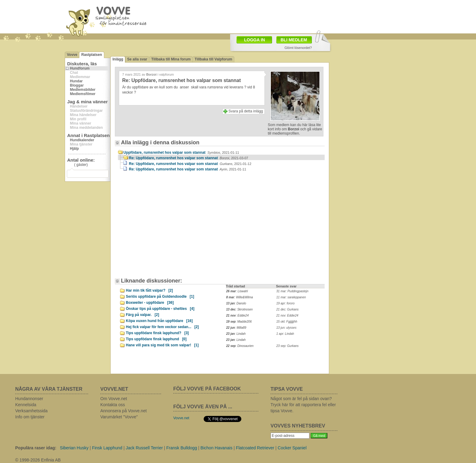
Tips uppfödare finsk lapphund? (157, 333)
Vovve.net (181, 418)
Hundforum (80, 68)
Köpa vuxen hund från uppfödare (159, 321)
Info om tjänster (30, 417)
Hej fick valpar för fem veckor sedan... (162, 327)
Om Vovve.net (114, 399)
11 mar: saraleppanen (291, 297)
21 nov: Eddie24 (287, 316)
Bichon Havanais (217, 448)
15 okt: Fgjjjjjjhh (287, 322)
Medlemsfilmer (83, 94)
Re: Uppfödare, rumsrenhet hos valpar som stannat (188, 158)
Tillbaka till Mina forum (171, 59)
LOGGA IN (255, 40)
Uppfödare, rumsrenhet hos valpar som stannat (181, 153)
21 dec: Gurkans (287, 309)
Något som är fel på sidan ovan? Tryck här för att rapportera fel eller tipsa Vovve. (303, 405)
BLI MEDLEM (294, 40)
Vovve (72, 55)
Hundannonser (29, 399)
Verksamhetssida (31, 411)
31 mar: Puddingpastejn (292, 291)
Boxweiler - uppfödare (150, 303)
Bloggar (77, 85)
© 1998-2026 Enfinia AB (38, 460)
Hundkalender (82, 140)
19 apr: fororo (285, 303)
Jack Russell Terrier (144, 448)
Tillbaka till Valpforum (213, 59)
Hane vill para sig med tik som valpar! (162, 345)
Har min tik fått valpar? (149, 290)
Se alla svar (137, 59)
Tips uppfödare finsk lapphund (156, 339)
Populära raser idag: (36, 448)
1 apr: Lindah (285, 334)
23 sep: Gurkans (287, 346)
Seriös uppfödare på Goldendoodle (160, 297)
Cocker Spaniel (292, 448)
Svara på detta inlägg (246, 111)
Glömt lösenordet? (298, 48)
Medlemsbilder (83, 90)
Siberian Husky (74, 448)
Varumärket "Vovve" (119, 417)
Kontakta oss (113, 405)
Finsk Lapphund (107, 448)
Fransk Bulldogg (182, 448)
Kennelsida (26, 405)
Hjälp (74, 149)
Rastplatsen (91, 55)
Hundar (76, 81)
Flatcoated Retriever (255, 448)
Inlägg (118, 59)
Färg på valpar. (142, 315)
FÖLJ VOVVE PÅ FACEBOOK (207, 389)
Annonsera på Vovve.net (124, 411)
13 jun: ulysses (286, 328)
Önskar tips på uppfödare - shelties (160, 309)
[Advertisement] (170, 228)
